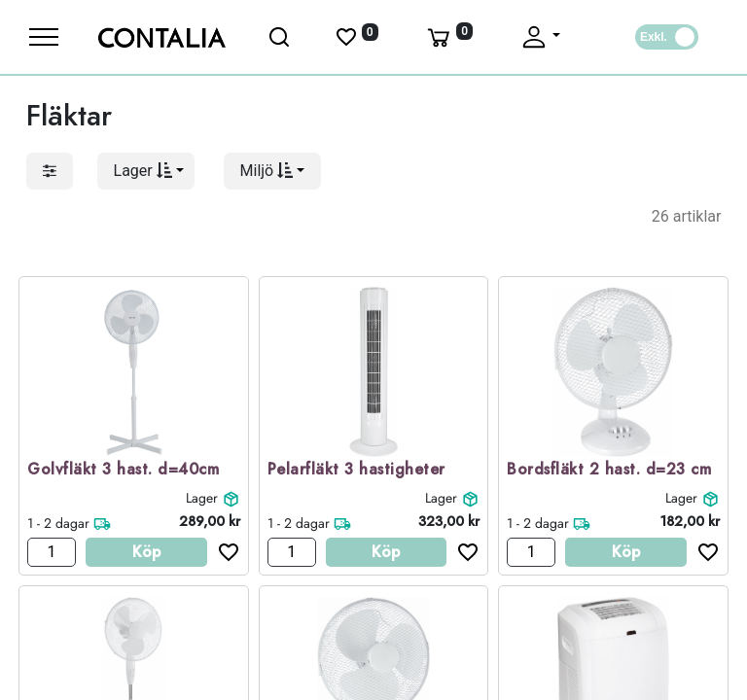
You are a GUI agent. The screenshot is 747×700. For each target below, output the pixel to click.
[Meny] (44, 37)
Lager (202, 498)
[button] (146, 171)
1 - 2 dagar (58, 523)
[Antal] (52, 552)
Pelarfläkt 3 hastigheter (356, 470)
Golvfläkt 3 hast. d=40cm (123, 470)
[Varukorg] (448, 37)
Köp (146, 552)
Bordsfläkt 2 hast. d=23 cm (609, 470)
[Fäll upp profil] (540, 37)
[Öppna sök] (280, 37)
